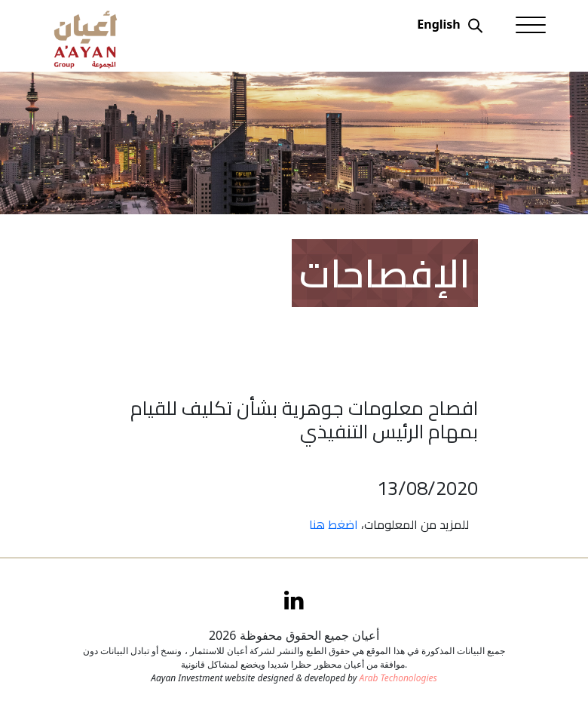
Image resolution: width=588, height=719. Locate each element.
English (438, 24)
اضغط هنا (334, 524)
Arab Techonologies (398, 678)
